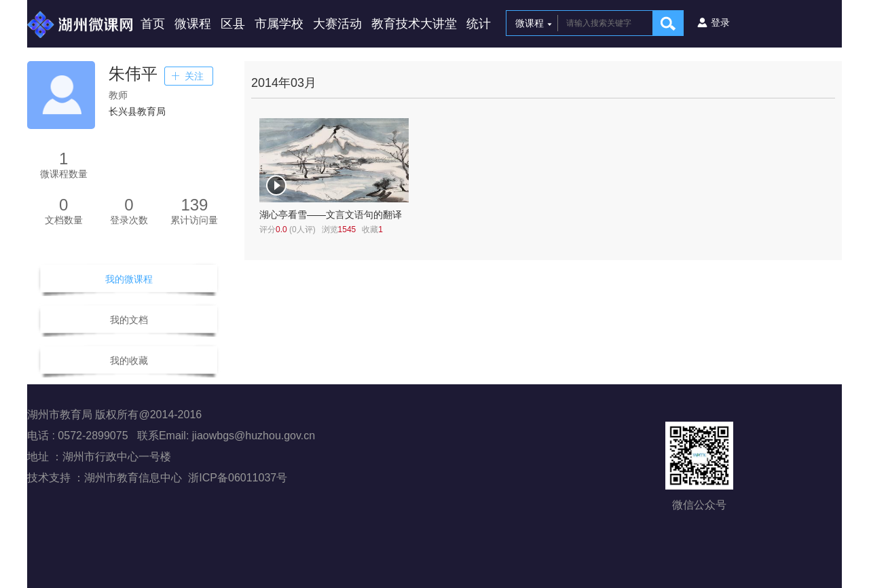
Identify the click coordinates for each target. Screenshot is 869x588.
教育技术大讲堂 (414, 24)
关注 (194, 76)
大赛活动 (337, 24)
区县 (233, 24)
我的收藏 (129, 361)
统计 (479, 24)
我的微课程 (129, 279)
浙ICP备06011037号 (238, 478)
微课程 (193, 24)
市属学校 (279, 24)
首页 (153, 24)
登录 (720, 22)
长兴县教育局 (137, 111)
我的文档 (129, 320)
